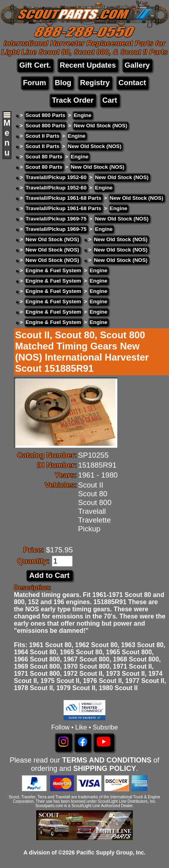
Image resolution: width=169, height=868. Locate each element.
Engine (82, 115)
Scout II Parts (42, 136)
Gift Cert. (35, 65)
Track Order (73, 100)
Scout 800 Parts (45, 115)
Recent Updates (88, 65)
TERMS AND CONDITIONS (107, 760)
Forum (35, 83)
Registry (95, 83)
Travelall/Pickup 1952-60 (56, 177)
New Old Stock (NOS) (100, 126)
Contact (132, 83)
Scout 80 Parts (44, 157)
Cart (110, 100)
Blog (63, 83)
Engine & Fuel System (53, 270)
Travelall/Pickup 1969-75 (56, 219)
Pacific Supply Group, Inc (110, 852)
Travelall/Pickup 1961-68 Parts (63, 198)
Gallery (137, 65)
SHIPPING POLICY (105, 769)
